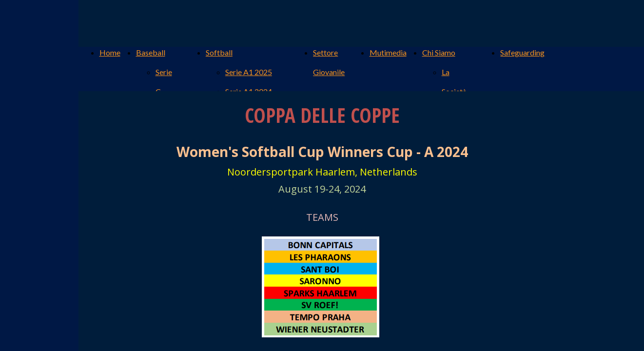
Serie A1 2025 (249, 72)
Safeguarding (522, 52)
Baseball (151, 52)
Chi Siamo (439, 52)
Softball (219, 52)
